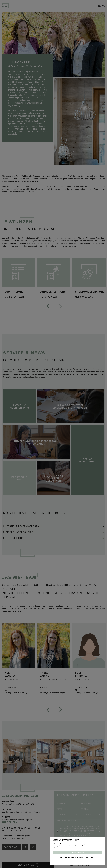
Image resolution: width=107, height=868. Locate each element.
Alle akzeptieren (78, 852)
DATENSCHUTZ (57, 862)
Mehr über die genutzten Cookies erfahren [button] (78, 857)
